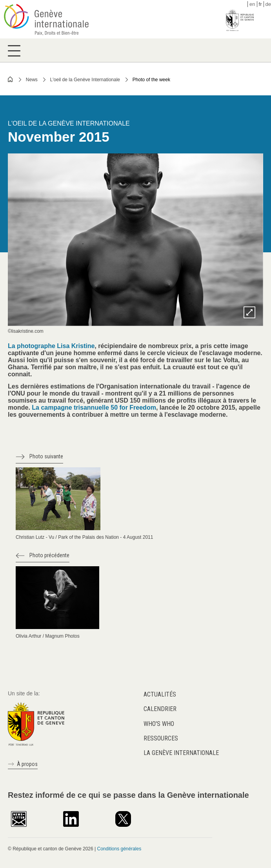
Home (11, 79)
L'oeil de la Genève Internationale (85, 80)
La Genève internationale (181, 753)
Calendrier (160, 709)
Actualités (160, 694)
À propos (27, 764)
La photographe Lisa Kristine (51, 346)
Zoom (249, 312)
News (32, 80)
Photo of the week (151, 80)
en (252, 4)
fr (260, 4)
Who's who (159, 724)
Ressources (161, 738)
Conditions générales (119, 849)
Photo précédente (49, 555)
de (268, 4)
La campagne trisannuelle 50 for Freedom (93, 408)
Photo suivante (46, 456)
